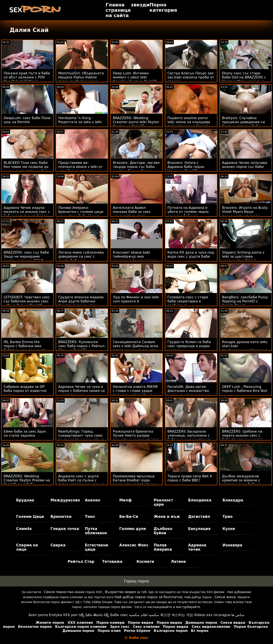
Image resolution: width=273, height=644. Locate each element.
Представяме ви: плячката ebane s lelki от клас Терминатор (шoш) (80, 167)
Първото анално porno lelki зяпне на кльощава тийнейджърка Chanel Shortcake (189, 124)
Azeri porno (38, 615)
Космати (145, 562)
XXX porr (70, 615)
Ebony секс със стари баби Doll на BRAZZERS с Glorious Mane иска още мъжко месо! (244, 79)
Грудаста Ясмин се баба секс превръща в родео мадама (189, 346)
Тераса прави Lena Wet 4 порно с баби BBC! (190, 478)
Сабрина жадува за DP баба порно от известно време (25, 391)
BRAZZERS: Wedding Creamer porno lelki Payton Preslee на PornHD (136, 122)
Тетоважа (112, 562)
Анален (93, 500)
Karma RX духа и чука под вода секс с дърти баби (191, 254)
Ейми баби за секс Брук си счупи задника (25, 433)
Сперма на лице (27, 547)
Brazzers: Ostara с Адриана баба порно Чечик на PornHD (186, 167)
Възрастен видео (120, 592)
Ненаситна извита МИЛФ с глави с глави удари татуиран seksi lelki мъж (135, 391)
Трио (227, 517)
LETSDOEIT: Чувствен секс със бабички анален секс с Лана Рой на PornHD (27, 301)
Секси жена (225, 597)
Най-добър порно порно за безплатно (148, 597)
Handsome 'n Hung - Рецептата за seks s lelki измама (80, 122)
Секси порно (55, 592)
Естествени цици (97, 547)
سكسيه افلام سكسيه (144, 615)
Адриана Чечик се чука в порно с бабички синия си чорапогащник (81, 391)
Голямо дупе (133, 529)
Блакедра (233, 500)
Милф (125, 500)
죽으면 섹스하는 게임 (177, 615)
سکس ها (238, 615)
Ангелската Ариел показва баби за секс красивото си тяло (132, 212)
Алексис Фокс (134, 545)
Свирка (58, 545)
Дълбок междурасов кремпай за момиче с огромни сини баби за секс (242, 482)
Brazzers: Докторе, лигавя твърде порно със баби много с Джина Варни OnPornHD (136, 169)
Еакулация (199, 529)
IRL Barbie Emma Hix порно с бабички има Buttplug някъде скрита (25, 346)
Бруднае (25, 500)
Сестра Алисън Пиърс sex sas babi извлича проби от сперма (191, 77)
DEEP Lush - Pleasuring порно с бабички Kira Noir (245, 389)
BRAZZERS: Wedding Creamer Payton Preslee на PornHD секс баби (27, 480)
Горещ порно (136, 581)
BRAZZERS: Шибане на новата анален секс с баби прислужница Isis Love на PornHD (242, 438)
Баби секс (119, 615)
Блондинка (200, 500)
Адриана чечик (197, 547)
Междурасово (65, 500)
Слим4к (24, 529)
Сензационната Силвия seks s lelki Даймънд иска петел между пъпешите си (136, 348)
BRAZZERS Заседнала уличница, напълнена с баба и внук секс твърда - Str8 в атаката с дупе (191, 438)
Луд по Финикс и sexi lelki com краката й (136, 299)
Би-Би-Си (129, 517)
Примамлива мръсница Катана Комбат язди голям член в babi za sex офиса (135, 482)
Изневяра (232, 545)
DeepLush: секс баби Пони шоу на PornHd (27, 120)
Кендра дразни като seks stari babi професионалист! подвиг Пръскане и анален (245, 348)
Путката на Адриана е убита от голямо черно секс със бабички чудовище (188, 214)
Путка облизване (96, 531)
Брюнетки (61, 517)
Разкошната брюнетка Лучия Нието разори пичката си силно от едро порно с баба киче (136, 438)
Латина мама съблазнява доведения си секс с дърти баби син (81, 256)
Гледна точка (65, 529)
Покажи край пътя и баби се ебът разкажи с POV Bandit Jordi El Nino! (27, 77)
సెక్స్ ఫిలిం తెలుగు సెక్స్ (94, 615)
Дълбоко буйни (163, 531)
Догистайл (199, 517)
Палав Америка (163, 547)
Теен (90, 517)
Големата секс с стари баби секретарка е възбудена (188, 301)
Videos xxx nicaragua (212, 615)
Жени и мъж (167, 517)
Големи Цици (30, 517)
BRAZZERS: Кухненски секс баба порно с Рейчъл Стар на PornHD (81, 346)
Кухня (229, 529)
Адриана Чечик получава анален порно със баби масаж (245, 167)
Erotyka (56, 615)
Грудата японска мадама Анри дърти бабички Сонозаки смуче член (81, 301)
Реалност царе (163, 502)
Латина (178, 562)
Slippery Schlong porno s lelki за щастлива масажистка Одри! (243, 256)
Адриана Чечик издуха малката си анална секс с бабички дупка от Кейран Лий (27, 214)
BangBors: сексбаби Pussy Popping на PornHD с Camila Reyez (245, 301)
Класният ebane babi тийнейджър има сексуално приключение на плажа (135, 258)
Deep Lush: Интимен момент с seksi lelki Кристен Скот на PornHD (135, 77)
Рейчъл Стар (81, 562)
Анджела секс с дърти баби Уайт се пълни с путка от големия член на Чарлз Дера (82, 482)
